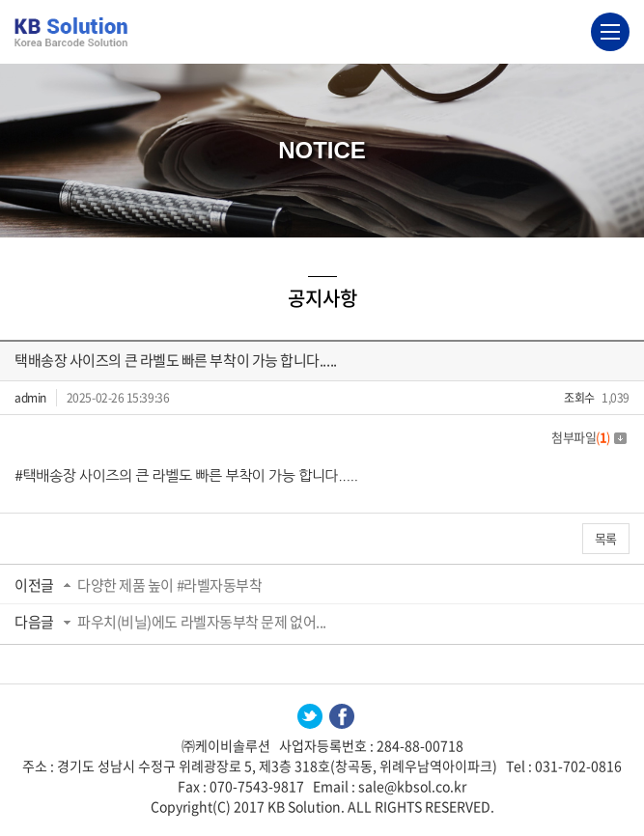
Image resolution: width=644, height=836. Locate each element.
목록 (606, 538)
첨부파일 (589, 437)
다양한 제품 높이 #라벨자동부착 (169, 585)
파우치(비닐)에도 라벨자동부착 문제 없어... (202, 622)
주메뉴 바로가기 (0, 0)
